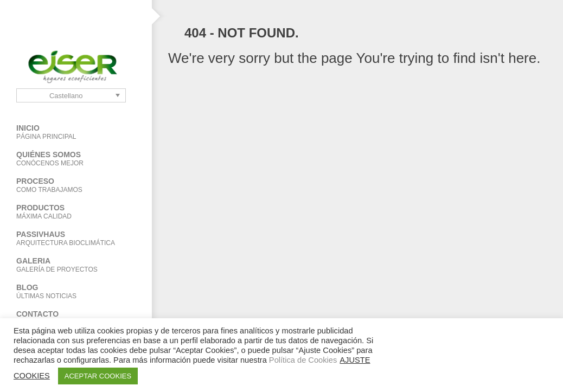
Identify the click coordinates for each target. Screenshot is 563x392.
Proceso (76, 185)
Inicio (76, 132)
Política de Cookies (303, 360)
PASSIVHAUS (76, 238)
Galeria (76, 265)
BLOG (76, 291)
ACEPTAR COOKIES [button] (98, 376)
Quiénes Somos (76, 159)
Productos (68, 212)
